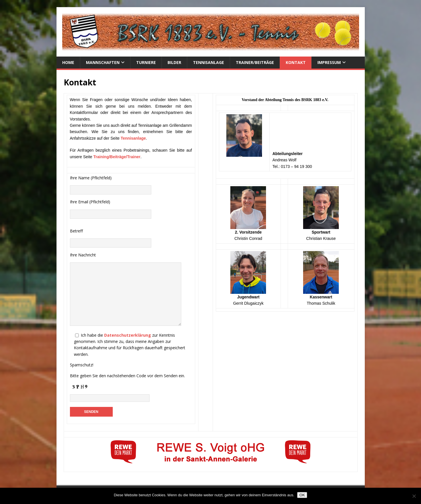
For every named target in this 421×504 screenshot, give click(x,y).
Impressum (329, 62)
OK (302, 495)
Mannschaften (103, 62)
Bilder (174, 62)
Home (68, 62)
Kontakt (296, 62)
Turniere (146, 62)
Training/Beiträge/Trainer (117, 157)
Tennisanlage (209, 62)
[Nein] (414, 496)
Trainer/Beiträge (255, 62)
